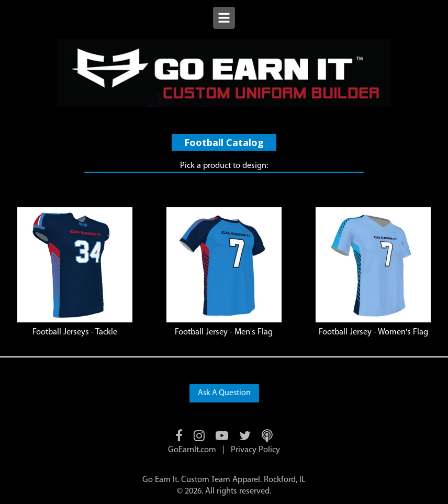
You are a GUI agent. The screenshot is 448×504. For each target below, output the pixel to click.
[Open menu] (224, 19)
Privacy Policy (255, 450)
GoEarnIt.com (192, 450)
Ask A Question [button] (224, 393)
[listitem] (75, 273)
